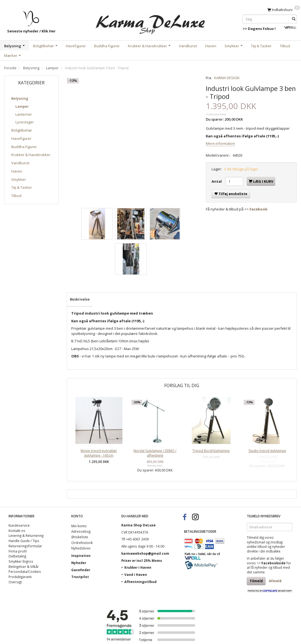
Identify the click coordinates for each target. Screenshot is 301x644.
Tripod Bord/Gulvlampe (211, 451)
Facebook (258, 209)
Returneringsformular (25, 546)
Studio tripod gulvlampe (267, 451)
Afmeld (275, 581)
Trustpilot (80, 577)
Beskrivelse (80, 299)
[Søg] (294, 19)
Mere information (220, 143)
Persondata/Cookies (25, 571)
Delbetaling (17, 556)
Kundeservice (19, 525)
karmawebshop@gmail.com (145, 553)
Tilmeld (256, 581)
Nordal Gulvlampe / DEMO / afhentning (155, 453)
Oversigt (15, 582)
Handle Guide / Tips (24, 541)
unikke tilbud (257, 546)
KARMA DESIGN (227, 78)
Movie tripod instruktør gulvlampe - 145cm (99, 453)
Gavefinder (81, 570)
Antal (217, 181)
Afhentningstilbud (140, 582)
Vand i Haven (136, 574)
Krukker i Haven (138, 567)
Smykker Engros (21, 561)
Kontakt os (17, 531)
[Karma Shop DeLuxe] (150, 22)
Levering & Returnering (26, 535)
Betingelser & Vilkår (24, 567)
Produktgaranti (20, 577)
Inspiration (81, 556)
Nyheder (79, 563)
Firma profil (18, 551)
